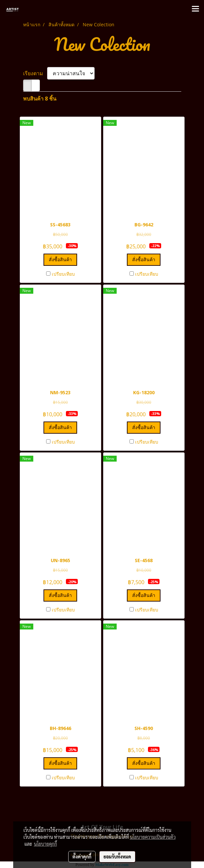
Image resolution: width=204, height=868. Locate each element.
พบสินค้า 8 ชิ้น (40, 99)
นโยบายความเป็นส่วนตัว (153, 837)
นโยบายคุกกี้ (45, 844)
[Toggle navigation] (195, 9)
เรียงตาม (35, 73)
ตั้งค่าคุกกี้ (82, 857)
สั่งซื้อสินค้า (60, 259)
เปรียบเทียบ (63, 274)
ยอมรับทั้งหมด (117, 857)
